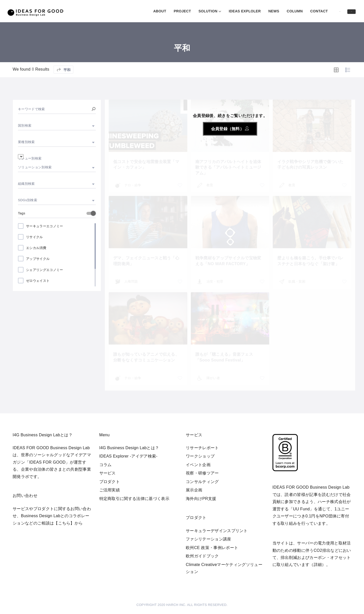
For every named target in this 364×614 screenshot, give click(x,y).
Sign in (345, 11)
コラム (106, 465)
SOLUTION (181, 11)
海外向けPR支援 (201, 499)
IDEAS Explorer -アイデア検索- (129, 456)
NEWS (247, 11)
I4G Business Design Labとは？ (129, 448)
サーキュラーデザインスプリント (217, 531)
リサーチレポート (202, 448)
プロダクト (110, 482)
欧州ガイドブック (202, 556)
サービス (108, 473)
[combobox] (57, 126)
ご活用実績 (110, 490)
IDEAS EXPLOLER (218, 11)
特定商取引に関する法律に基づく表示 (134, 499)
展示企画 (194, 490)
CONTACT (292, 11)
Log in (320, 11)
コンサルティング (202, 482)
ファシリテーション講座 (209, 539)
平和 (63, 84)
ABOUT (133, 11)
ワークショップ (200, 456)
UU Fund (301, 509)
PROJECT (155, 11)
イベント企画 (198, 465)
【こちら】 (64, 523)
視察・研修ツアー (202, 473)
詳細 (318, 565)
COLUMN (268, 11)
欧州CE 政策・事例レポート (212, 548)
